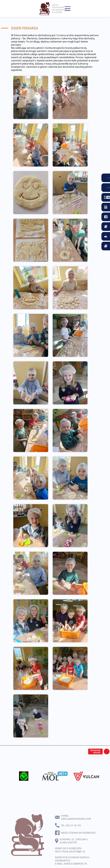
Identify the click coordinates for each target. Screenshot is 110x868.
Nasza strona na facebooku (78, 833)
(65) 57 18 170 (73, 825)
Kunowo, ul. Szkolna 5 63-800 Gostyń (74, 841)
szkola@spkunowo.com (76, 819)
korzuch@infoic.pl (76, 864)
